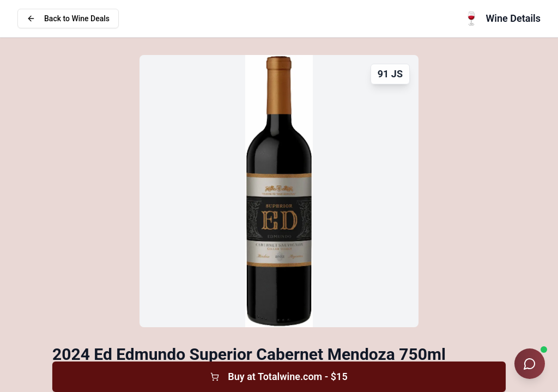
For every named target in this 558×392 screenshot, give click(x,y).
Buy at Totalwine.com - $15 (279, 376)
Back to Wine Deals (68, 19)
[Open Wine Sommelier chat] (530, 364)
